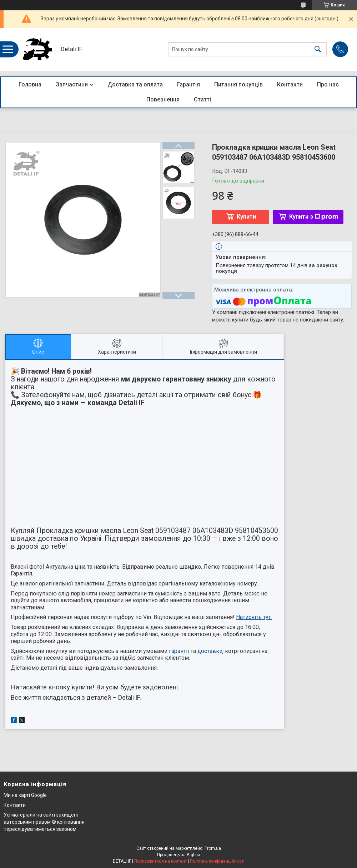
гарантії (179, 651)
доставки (210, 651)
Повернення (163, 99)
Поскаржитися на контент (160, 861)
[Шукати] (318, 49)
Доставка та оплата (135, 84)
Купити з (314, 217)
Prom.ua (213, 848)
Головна (30, 84)
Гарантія (188, 84)
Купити (246, 217)
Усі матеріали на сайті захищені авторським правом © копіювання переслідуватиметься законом (44, 822)
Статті (202, 99)
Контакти (290, 84)
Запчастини (72, 84)
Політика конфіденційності (217, 861)
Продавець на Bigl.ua (179, 855)
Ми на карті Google (25, 795)
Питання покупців (238, 84)
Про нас (328, 84)
